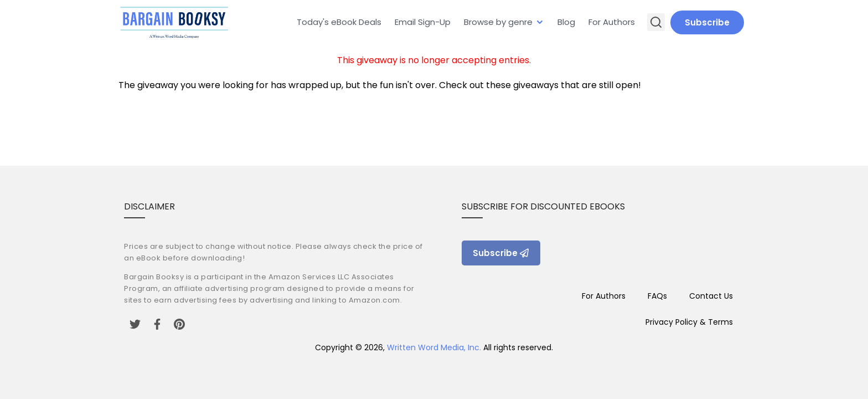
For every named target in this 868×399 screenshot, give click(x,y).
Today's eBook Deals (339, 22)
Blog (566, 22)
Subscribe (707, 22)
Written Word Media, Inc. (434, 347)
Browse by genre (498, 22)
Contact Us (711, 296)
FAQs (657, 296)
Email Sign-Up (423, 22)
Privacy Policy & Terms (689, 322)
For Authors (612, 22)
